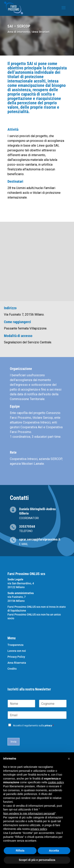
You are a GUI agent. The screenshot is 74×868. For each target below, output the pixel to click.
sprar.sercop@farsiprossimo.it (40, 539)
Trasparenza (15, 645)
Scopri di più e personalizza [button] (37, 860)
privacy (48, 726)
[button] (69, 759)
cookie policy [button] (56, 782)
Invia (14, 742)
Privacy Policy (16, 657)
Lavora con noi (17, 651)
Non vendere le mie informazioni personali (29, 813)
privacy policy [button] (39, 829)
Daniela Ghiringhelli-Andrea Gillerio (37, 511)
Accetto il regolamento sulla (33, 726)
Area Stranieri (41, 32)
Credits (12, 669)
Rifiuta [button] (20, 851)
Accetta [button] (54, 851)
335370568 (27, 526)
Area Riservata (17, 663)
